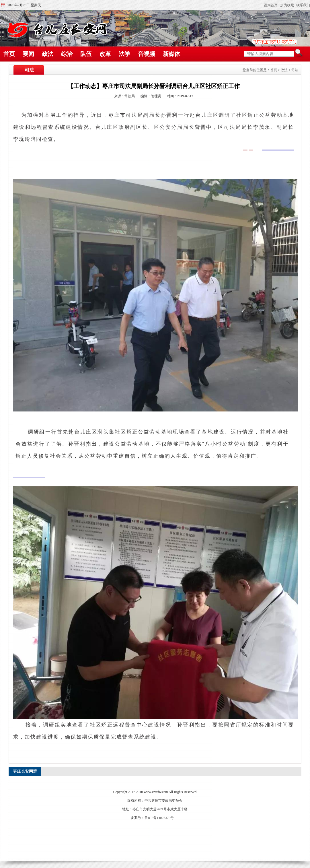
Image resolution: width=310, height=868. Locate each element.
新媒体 (171, 54)
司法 (295, 70)
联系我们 (303, 5)
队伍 (86, 54)
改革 (105, 54)
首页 (9, 54)
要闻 (28, 54)
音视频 (147, 54)
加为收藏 (287, 5)
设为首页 (271, 5)
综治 (67, 54)
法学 (124, 54)
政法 (48, 54)
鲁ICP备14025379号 (159, 818)
